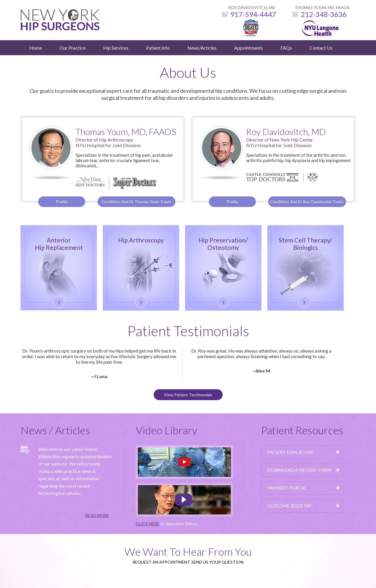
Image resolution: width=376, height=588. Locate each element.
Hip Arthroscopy (141, 240)
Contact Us (321, 48)
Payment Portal (287, 488)
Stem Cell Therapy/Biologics (305, 244)
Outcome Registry (289, 506)
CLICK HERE (147, 524)
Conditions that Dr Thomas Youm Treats (136, 202)
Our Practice (73, 48)
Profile (62, 202)
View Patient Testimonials (188, 395)
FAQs (286, 48)
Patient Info (158, 48)
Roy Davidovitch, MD (286, 132)
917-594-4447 (253, 14)
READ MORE (97, 515)
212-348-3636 (324, 14)
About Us (188, 72)
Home (36, 48)
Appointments (249, 48)
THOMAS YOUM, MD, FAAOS (322, 7)
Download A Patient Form (299, 470)
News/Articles (202, 48)
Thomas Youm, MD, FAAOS (126, 132)
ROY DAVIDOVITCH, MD (252, 7)
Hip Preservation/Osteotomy (223, 244)
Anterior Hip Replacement (59, 244)
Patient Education (290, 452)
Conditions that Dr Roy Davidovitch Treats (307, 202)
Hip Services (116, 48)
